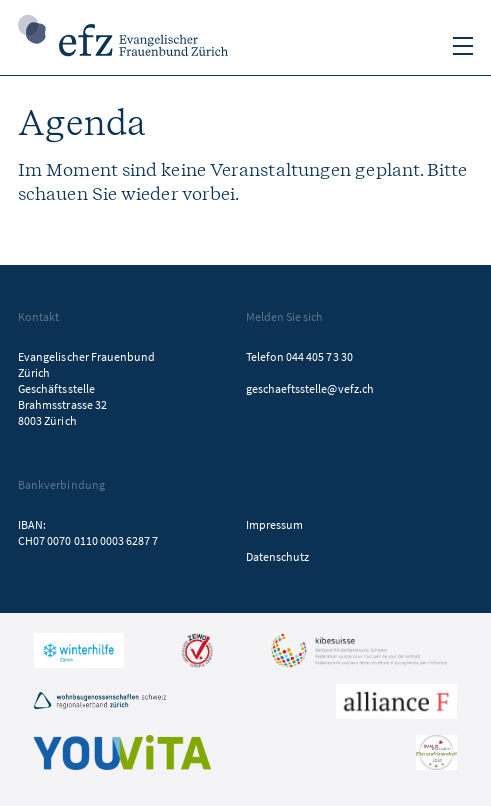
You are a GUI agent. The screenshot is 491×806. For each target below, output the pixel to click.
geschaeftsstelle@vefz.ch (310, 388)
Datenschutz (278, 556)
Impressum (275, 524)
